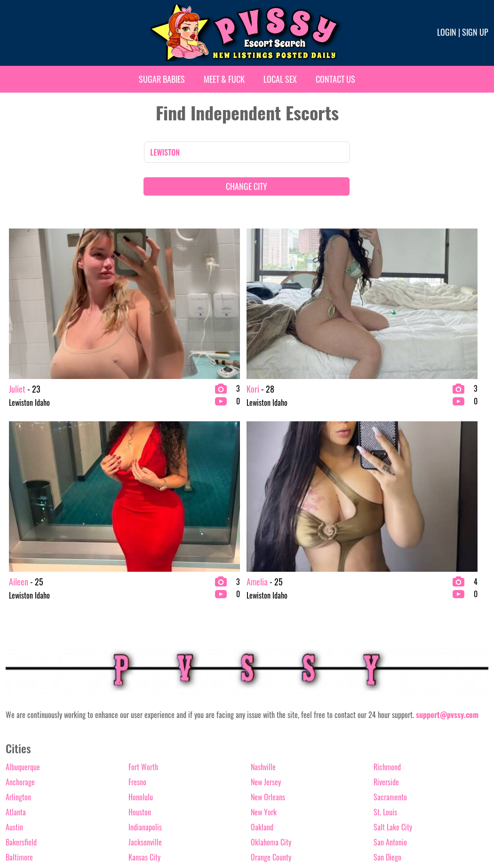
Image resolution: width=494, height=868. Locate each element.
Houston (140, 619)
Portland (263, 739)
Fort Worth (143, 574)
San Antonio (390, 649)
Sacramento (390, 604)
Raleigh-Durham (273, 754)
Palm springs (269, 694)
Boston (15, 679)
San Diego (387, 664)
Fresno (137, 589)
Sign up (475, 32)
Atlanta (16, 619)
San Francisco (393, 679)
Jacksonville (145, 649)
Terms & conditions (374, 829)
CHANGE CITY (247, 186)
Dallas (14, 739)
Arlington (18, 604)
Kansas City (144, 664)
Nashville (263, 574)
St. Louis (385, 619)
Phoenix (262, 724)
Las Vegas (142, 679)
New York (264, 619)
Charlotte (19, 694)
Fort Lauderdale (27, 769)
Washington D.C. (396, 754)
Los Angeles (145, 694)
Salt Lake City (393, 634)
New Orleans (268, 604)
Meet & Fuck (224, 79)
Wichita (384, 769)
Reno (258, 769)
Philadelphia (268, 709)
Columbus (19, 724)
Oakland (262, 634)
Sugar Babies (162, 79)
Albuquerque (23, 574)
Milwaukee (143, 754)
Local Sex (280, 79)
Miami (137, 739)
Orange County (271, 664)
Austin (14, 634)
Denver (15, 754)
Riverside (386, 589)
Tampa (383, 724)
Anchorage (20, 589)
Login (447, 32)
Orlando (262, 679)
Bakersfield (21, 649)
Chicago (17, 709)
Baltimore (19, 664)
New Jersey (266, 589)
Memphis (141, 724)
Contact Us (335, 79)
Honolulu (141, 604)
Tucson (383, 739)
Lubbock (140, 709)
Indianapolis (145, 634)
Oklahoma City (271, 649)
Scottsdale (388, 694)
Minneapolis (145, 769)
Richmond (387, 574)
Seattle (384, 709)
